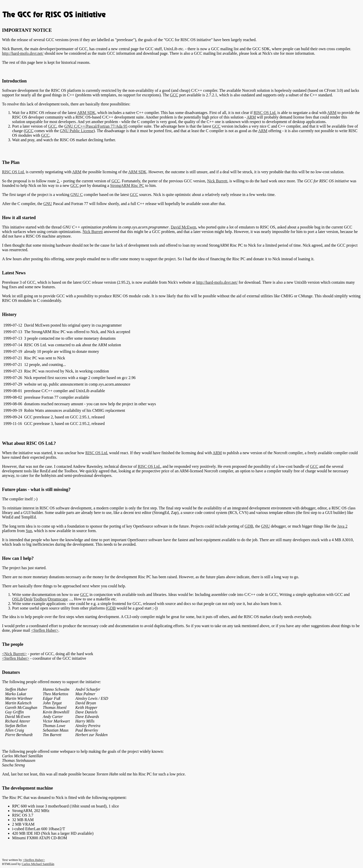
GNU (48, 204)
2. (58, 181)
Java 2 (342, 526)
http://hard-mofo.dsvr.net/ (23, 53)
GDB (249, 526)
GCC (174, 95)
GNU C (77, 195)
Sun (29, 531)
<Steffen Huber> (45, 630)
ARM (332, 113)
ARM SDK (86, 113)
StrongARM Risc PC (127, 185)
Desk (28, 599)
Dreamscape (58, 599)
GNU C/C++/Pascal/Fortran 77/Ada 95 (96, 126)
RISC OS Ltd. (265, 113)
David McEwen (183, 227)
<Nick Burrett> (14, 654)
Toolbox (40, 599)
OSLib (18, 599)
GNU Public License (77, 131)
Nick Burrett (217, 181)
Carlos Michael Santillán (38, 864)
